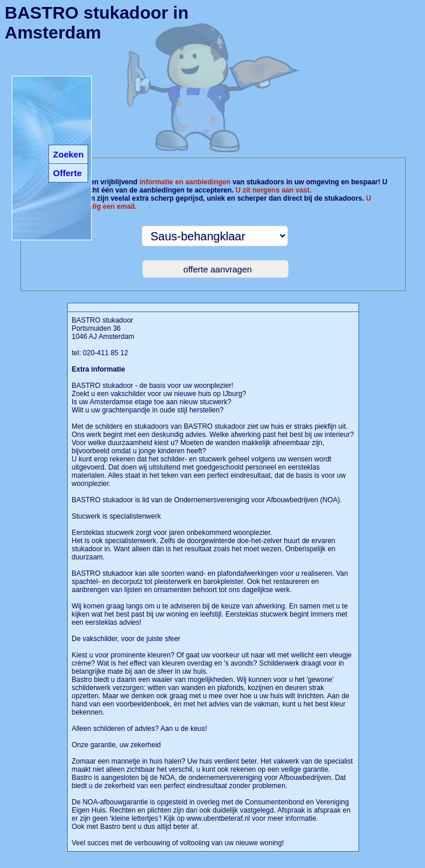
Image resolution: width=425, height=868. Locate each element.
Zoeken (69, 154)
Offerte (67, 173)
